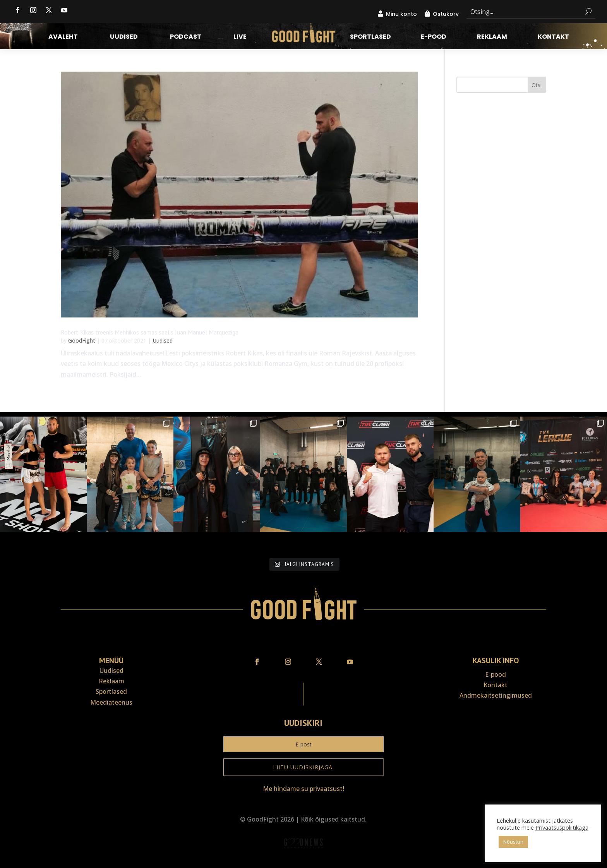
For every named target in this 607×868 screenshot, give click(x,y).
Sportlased (370, 38)
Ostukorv (446, 14)
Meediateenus (111, 702)
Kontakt (553, 38)
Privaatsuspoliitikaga (562, 827)
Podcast (186, 38)
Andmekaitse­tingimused (496, 695)
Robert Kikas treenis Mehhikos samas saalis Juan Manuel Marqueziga (150, 332)
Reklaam (492, 38)
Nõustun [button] (513, 842)
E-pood (434, 38)
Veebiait (303, 863)
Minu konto (401, 14)
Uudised (124, 38)
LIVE (240, 38)
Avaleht (63, 38)
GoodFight (82, 341)
